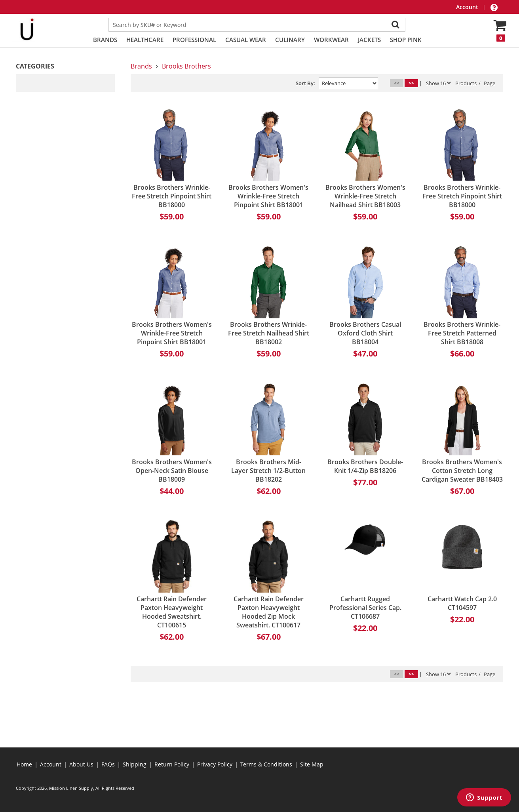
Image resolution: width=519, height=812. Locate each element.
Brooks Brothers (186, 66)
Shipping (135, 764)
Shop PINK (406, 40)
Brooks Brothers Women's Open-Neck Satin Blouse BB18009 (172, 471)
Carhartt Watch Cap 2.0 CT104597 (462, 603)
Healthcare (145, 40)
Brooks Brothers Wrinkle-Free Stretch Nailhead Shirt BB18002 (269, 333)
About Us (81, 764)
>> (411, 83)
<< (397, 83)
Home (24, 764)
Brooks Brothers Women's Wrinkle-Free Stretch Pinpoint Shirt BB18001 (268, 196)
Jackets (369, 40)
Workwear (331, 40)
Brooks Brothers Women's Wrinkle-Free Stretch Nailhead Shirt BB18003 (365, 196)
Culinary (290, 40)
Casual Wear (246, 40)
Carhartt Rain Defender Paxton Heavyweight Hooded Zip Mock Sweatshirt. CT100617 (269, 612)
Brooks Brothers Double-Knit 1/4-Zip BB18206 (365, 466)
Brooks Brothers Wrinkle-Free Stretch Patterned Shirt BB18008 (462, 333)
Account (468, 7)
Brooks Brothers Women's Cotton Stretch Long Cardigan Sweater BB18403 (462, 471)
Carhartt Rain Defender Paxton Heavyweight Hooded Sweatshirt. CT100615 (172, 612)
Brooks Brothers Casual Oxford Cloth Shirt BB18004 (365, 333)
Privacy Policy (215, 764)
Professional (194, 40)
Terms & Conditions (266, 764)
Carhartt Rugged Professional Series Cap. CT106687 (365, 608)
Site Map (312, 764)
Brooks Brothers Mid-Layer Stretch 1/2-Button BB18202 (268, 471)
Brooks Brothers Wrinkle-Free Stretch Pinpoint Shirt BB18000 (172, 196)
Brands (105, 40)
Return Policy (172, 764)
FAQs (108, 764)
